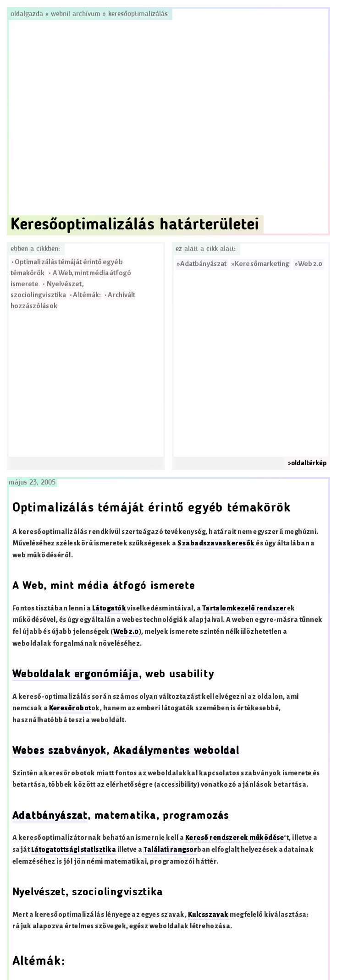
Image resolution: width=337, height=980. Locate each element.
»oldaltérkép (307, 463)
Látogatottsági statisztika (74, 850)
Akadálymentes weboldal (176, 751)
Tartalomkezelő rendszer (245, 608)
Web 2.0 (310, 264)
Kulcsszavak (208, 915)
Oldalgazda (28, 14)
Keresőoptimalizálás (138, 14)
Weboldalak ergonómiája (76, 675)
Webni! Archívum (76, 14)
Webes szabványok (60, 751)
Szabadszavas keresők (216, 543)
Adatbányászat (203, 264)
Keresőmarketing (262, 264)
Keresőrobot (70, 708)
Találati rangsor (170, 850)
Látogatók (109, 608)
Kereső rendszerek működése (235, 838)
